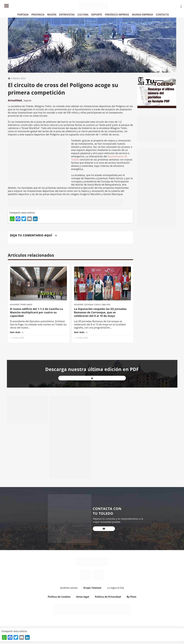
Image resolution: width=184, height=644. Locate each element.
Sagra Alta (106, 304)
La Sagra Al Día (116, 588)
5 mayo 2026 (18, 338)
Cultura (97, 304)
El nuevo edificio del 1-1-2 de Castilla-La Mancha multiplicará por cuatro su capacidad (37, 312)
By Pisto (131, 597)
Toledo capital (26, 304)
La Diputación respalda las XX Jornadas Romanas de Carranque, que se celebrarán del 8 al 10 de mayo (100, 312)
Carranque (89, 304)
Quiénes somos (69, 588)
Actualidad (15, 100)
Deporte (28, 101)
